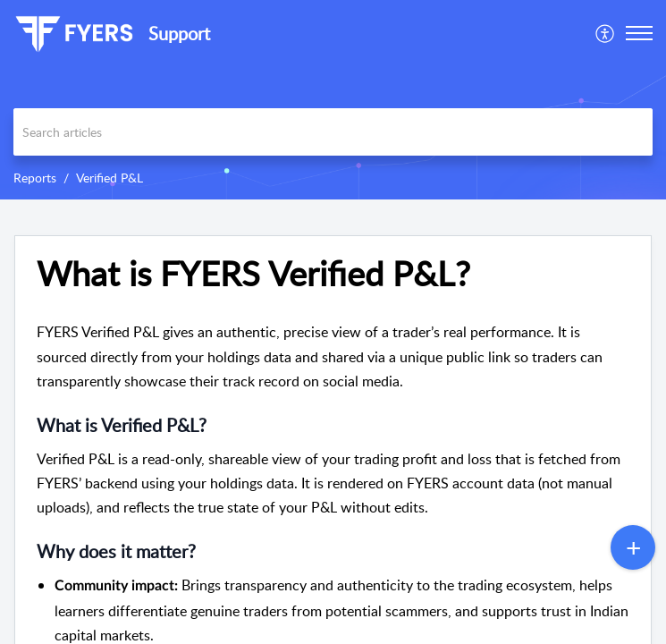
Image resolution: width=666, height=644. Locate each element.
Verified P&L (110, 178)
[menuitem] (606, 33)
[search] (333, 132)
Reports (35, 178)
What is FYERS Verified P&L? (253, 274)
